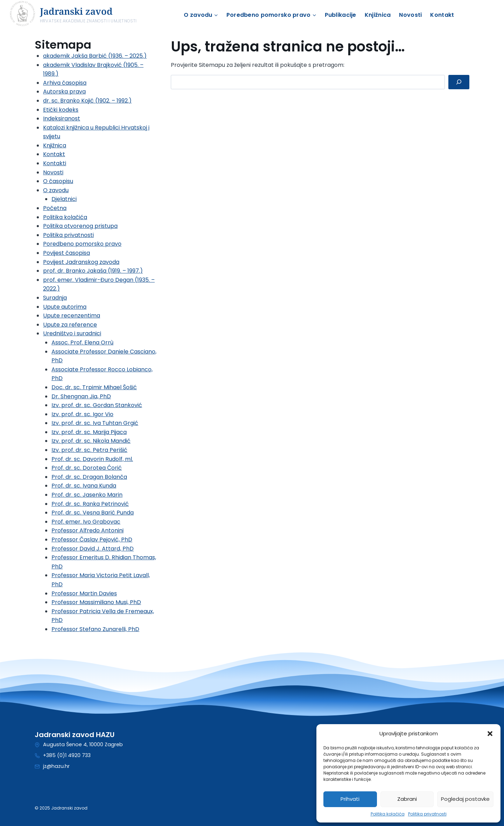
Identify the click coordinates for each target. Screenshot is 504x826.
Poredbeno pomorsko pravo (82, 244)
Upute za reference (70, 325)
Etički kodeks (61, 110)
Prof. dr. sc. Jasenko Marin (87, 495)
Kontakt (442, 15)
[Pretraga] (459, 82)
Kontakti (55, 163)
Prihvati (350, 799)
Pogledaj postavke (465, 799)
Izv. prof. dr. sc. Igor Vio (82, 414)
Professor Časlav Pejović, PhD (92, 540)
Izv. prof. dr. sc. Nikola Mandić (91, 441)
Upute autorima (65, 307)
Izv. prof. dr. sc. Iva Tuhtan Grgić (95, 423)
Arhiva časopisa (65, 83)
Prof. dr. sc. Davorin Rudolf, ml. (92, 459)
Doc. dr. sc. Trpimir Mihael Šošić (94, 387)
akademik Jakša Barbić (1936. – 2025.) (95, 56)
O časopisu (58, 181)
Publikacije (341, 15)
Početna (55, 208)
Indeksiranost (62, 118)
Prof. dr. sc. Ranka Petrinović (90, 504)
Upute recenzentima (72, 316)
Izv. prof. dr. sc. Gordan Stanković (97, 405)
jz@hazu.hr (56, 766)
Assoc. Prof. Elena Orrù (82, 342)
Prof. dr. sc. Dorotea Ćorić (87, 468)
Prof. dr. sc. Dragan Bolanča (89, 477)
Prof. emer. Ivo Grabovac (86, 522)
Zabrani (407, 799)
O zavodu (56, 190)
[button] (490, 734)
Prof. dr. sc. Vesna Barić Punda (93, 513)
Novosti (410, 15)
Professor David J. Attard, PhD (93, 549)
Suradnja (55, 298)
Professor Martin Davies (84, 593)
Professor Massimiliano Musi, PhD (96, 602)
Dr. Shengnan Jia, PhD (81, 396)
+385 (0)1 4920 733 (67, 755)
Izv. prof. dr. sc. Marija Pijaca (89, 432)
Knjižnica (378, 15)
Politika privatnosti (427, 814)
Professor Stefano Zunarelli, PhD (95, 629)
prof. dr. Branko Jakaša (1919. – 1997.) (93, 271)
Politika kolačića (388, 814)
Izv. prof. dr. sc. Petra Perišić (89, 450)
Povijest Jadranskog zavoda (81, 262)
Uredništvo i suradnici (72, 333)
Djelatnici (64, 199)
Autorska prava (64, 92)
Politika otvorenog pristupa (80, 226)
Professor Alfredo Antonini (87, 530)
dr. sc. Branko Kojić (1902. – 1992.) (87, 101)
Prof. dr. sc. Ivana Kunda (84, 486)
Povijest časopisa (66, 253)
